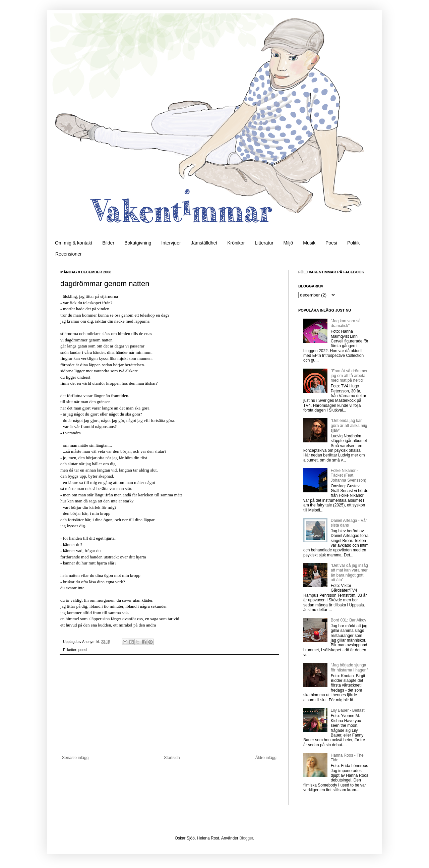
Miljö (288, 243)
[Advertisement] (169, 705)
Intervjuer (171, 243)
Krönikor (236, 243)
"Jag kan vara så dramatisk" (346, 323)
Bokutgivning (138, 243)
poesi (83, 650)
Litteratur (264, 243)
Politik (353, 243)
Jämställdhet (204, 243)
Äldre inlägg (266, 758)
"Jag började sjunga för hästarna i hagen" (349, 667)
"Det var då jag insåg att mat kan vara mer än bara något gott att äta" (349, 573)
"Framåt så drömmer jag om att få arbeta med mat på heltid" (349, 376)
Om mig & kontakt (74, 243)
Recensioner (69, 254)
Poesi (331, 243)
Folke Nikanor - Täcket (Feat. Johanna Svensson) (349, 475)
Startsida (172, 758)
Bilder (108, 243)
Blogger (246, 838)
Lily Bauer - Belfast (348, 710)
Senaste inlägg (75, 758)
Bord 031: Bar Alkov (349, 620)
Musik (309, 243)
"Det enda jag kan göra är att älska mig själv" (349, 425)
